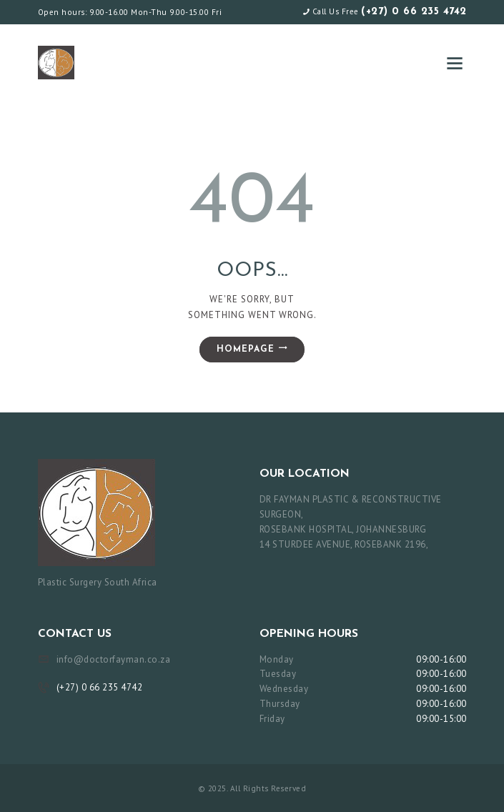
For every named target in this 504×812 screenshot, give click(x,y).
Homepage (246, 350)
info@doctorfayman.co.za (114, 659)
